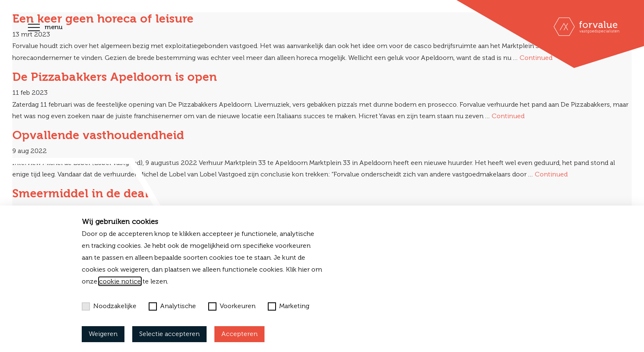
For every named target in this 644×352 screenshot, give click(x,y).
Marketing (289, 306)
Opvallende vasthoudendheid (98, 135)
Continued (508, 116)
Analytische (172, 306)
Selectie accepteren (169, 334)
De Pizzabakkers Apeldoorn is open (115, 77)
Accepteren (239, 334)
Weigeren (103, 334)
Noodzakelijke (109, 306)
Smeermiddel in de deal (80, 193)
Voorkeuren (232, 306)
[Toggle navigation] (34, 29)
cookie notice (120, 281)
